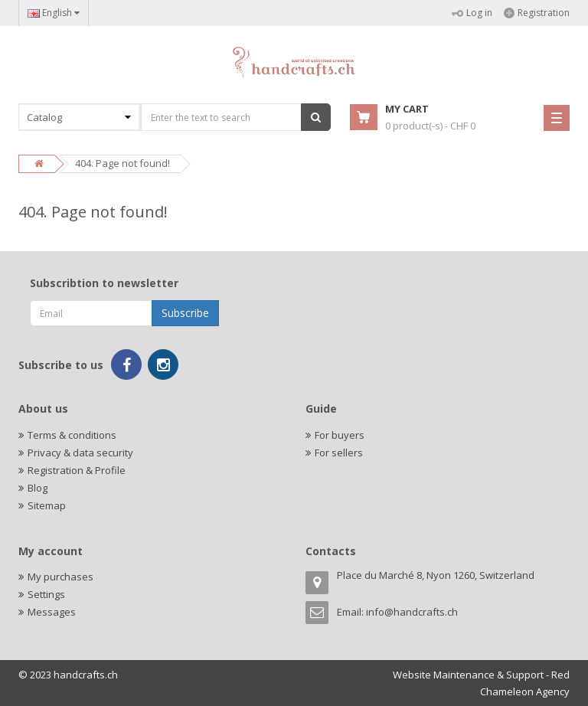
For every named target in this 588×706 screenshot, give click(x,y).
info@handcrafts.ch (412, 612)
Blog (38, 488)
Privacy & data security (80, 453)
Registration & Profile (77, 470)
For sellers (339, 453)
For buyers (340, 435)
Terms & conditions (72, 435)
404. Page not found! (122, 163)
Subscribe (185, 313)
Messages (52, 612)
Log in (472, 13)
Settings (46, 594)
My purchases (60, 577)
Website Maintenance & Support (468, 675)
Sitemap (47, 505)
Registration (537, 13)
